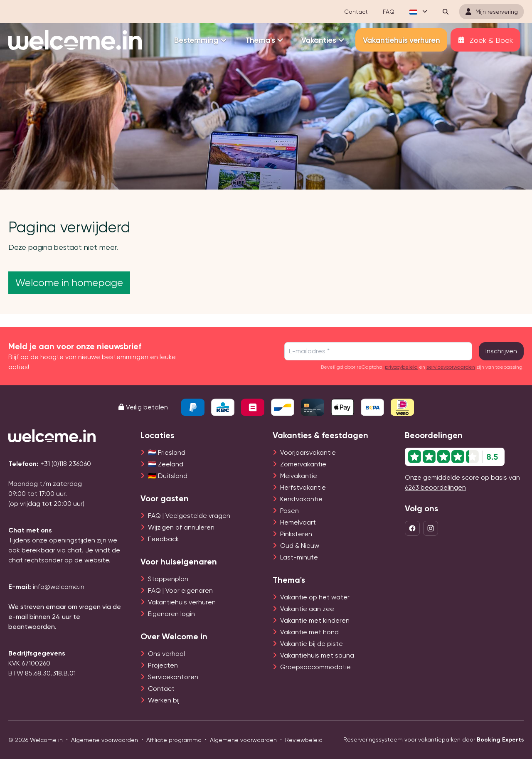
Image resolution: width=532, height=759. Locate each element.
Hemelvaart (298, 522)
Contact (161, 689)
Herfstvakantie (303, 487)
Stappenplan (168, 579)
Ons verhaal (166, 654)
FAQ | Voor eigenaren (180, 590)
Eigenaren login (171, 614)
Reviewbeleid (304, 740)
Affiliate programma (174, 740)
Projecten (163, 665)
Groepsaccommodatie (315, 667)
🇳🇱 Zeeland (166, 464)
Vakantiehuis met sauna (317, 655)
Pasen (289, 511)
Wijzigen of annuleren (181, 527)
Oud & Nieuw (300, 546)
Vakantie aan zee (307, 609)
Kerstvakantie (301, 499)
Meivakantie (299, 476)
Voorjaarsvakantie (308, 452)
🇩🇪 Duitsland (168, 476)
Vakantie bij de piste (312, 644)
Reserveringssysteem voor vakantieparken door (433, 740)
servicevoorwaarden (451, 367)
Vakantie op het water (315, 597)
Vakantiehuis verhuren (182, 602)
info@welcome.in (59, 587)
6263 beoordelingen (435, 487)
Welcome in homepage (69, 283)
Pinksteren (296, 534)
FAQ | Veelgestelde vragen (189, 516)
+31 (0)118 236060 (66, 464)
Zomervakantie (303, 464)
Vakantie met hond (309, 632)
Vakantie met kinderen (315, 620)
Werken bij (164, 700)
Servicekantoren (173, 677)
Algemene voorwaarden (105, 740)
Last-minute (299, 557)
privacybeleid (401, 367)
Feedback (164, 539)
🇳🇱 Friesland (167, 452)
